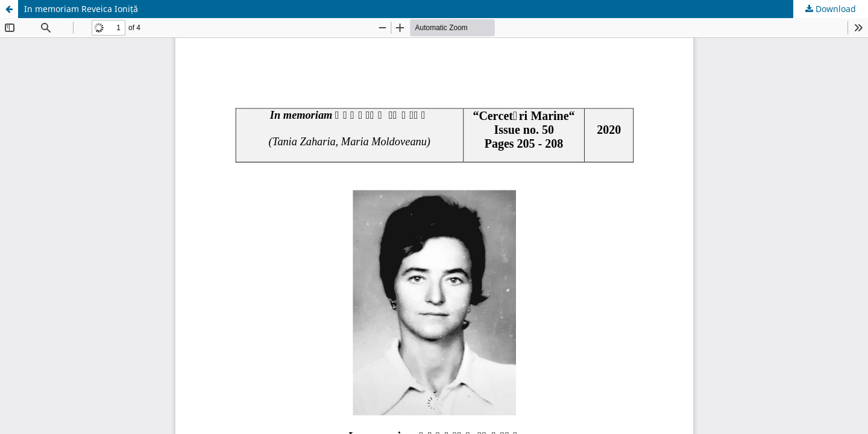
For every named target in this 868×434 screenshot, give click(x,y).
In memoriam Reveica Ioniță (81, 9)
